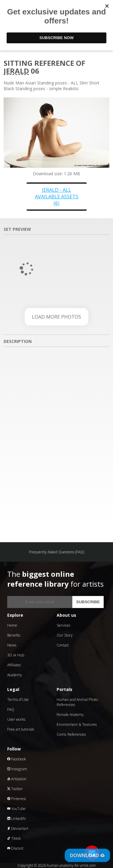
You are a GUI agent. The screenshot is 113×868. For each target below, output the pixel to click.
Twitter (15, 789)
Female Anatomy (70, 715)
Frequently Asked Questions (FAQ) (56, 552)
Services (63, 625)
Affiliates (14, 665)
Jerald (16, 71)
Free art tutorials (21, 729)
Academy (15, 675)
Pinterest (17, 799)
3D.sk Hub (16, 655)
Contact (63, 645)
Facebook (17, 759)
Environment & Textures (77, 724)
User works (16, 719)
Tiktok (14, 838)
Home (12, 625)
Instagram (17, 769)
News (12, 645)
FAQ (11, 709)
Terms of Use (18, 700)
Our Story (65, 635)
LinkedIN (16, 819)
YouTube (16, 809)
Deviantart (18, 828)
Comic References (71, 734)
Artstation (17, 779)
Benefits (14, 635)
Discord (15, 848)
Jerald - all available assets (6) (57, 197)
